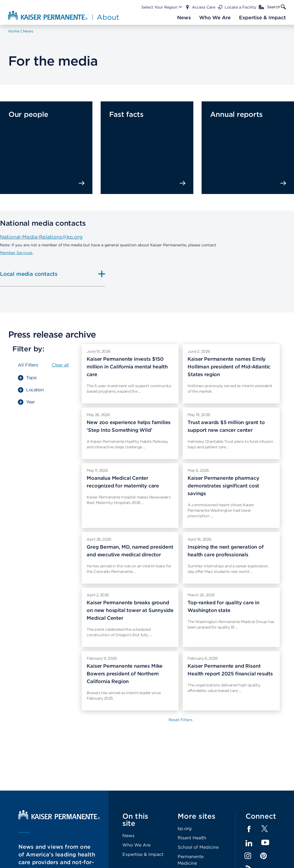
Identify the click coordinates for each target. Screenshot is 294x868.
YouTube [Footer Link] (265, 843)
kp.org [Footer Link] (185, 828)
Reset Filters (181, 720)
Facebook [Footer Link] (249, 829)
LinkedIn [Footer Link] (249, 843)
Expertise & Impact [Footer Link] (143, 854)
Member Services (16, 253)
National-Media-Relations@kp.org (41, 237)
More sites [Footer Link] (197, 816)
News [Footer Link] (128, 836)
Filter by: (28, 349)
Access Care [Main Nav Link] (204, 7)
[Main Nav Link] (162, 7)
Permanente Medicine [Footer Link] (191, 860)
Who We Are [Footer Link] (136, 845)
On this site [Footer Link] (135, 820)
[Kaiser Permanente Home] (59, 818)
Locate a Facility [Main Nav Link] (241, 7)
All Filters (28, 365)
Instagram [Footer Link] (248, 856)
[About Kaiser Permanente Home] (64, 15)
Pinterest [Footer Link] (263, 856)
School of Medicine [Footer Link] (198, 847)
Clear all (60, 365)
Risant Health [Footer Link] (192, 838)
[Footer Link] (265, 830)
